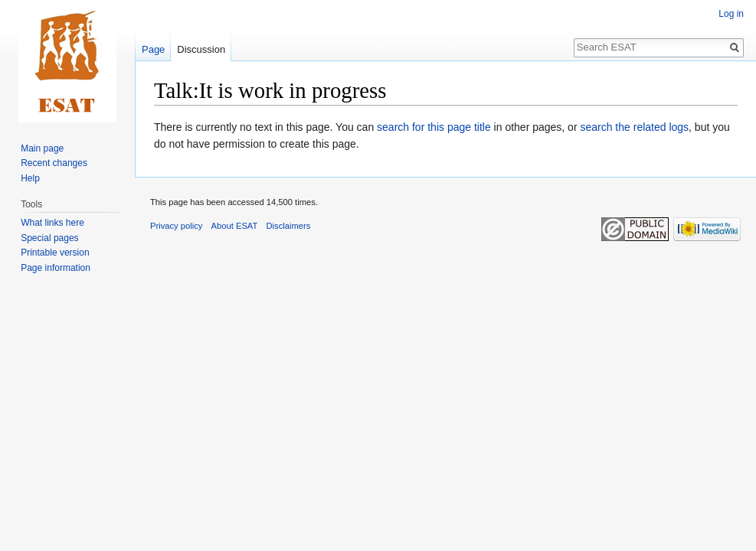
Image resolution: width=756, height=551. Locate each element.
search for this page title (434, 127)
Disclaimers (289, 226)
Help (30, 178)
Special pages (49, 238)
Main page (42, 148)
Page (153, 49)
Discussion (201, 49)
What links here (52, 223)
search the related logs (634, 127)
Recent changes (54, 163)
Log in (731, 14)
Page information (56, 268)
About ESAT (235, 226)
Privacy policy (176, 226)
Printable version (55, 253)
